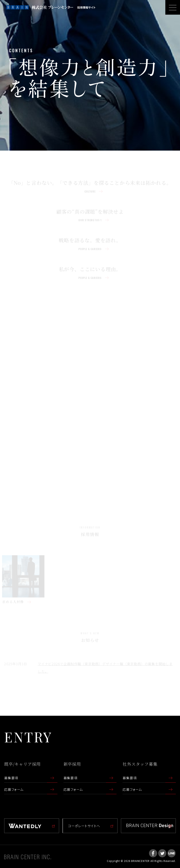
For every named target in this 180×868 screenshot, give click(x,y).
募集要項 (11, 778)
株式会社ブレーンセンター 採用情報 (51, 8)
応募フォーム (14, 789)
